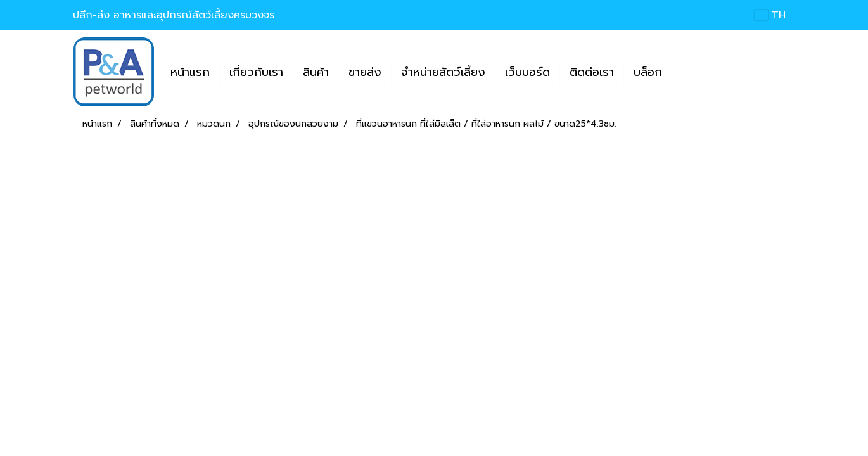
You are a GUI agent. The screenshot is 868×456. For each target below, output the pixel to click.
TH (770, 15)
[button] (683, 72)
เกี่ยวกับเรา (256, 72)
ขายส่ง (365, 72)
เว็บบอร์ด (527, 72)
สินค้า (316, 72)
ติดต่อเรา (592, 72)
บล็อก (648, 72)
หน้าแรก (190, 72)
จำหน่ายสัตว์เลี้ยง (443, 72)
